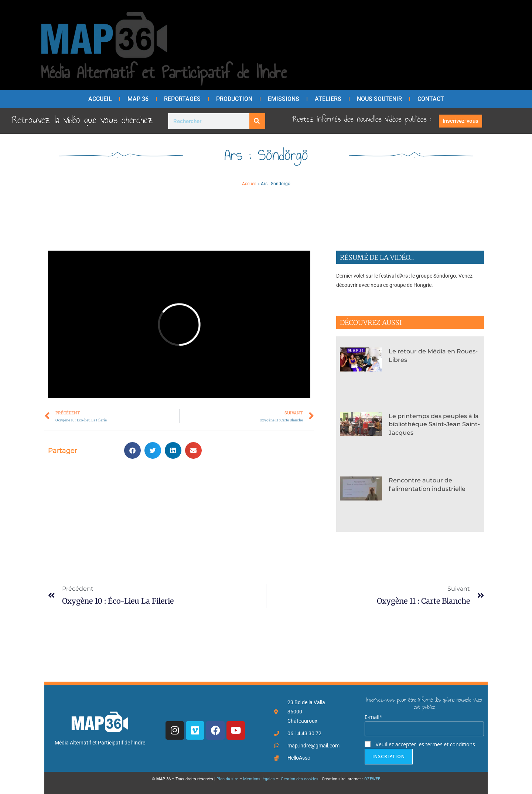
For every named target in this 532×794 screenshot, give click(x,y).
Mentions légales (259, 779)
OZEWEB (372, 779)
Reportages (182, 99)
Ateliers (328, 99)
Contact (431, 99)
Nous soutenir (379, 99)
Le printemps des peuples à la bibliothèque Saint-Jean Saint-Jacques (434, 424)
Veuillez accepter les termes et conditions (420, 744)
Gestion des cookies (299, 779)
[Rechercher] (257, 121)
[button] (132, 450)
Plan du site (227, 779)
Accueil (100, 99)
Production (234, 99)
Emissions (284, 99)
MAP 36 (138, 99)
